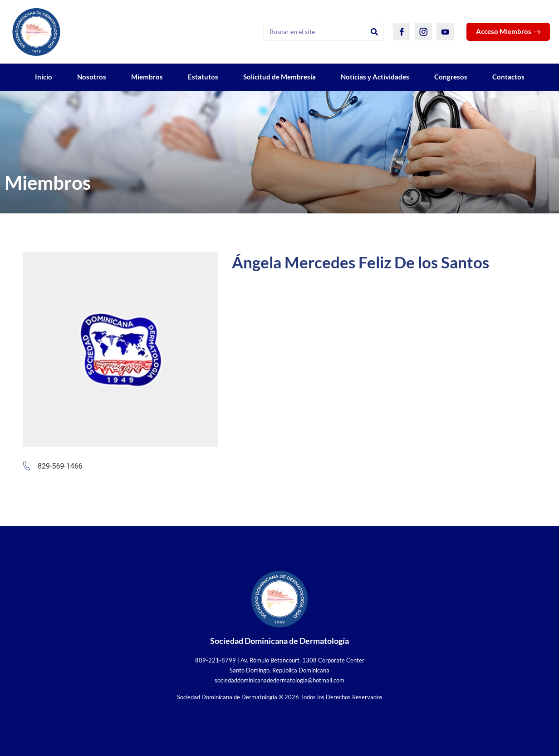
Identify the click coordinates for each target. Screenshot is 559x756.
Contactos (508, 77)
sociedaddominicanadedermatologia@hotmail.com (279, 680)
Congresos (451, 77)
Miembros (147, 77)
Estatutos (203, 77)
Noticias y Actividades (375, 77)
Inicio (44, 77)
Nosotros (92, 77)
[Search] (374, 32)
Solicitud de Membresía (279, 77)
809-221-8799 (216, 660)
